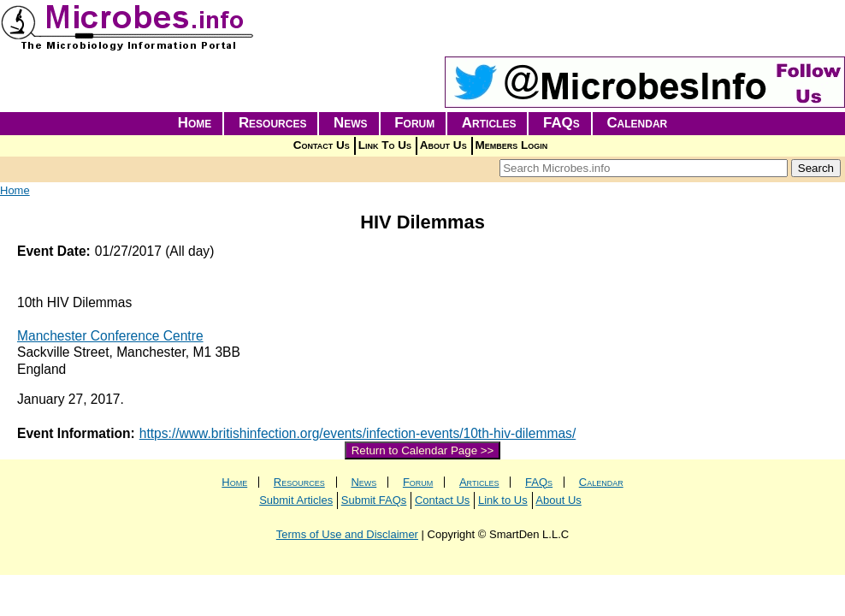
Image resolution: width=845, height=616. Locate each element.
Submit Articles (296, 500)
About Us (443, 145)
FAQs (561, 123)
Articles (489, 123)
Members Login (512, 145)
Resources (273, 123)
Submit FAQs (374, 500)
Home (195, 123)
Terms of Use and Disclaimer (347, 534)
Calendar (637, 123)
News (351, 123)
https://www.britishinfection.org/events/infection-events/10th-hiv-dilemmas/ (358, 433)
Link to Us (503, 500)
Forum (414, 123)
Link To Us (385, 145)
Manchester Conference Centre (110, 336)
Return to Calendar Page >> (423, 450)
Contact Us (322, 145)
